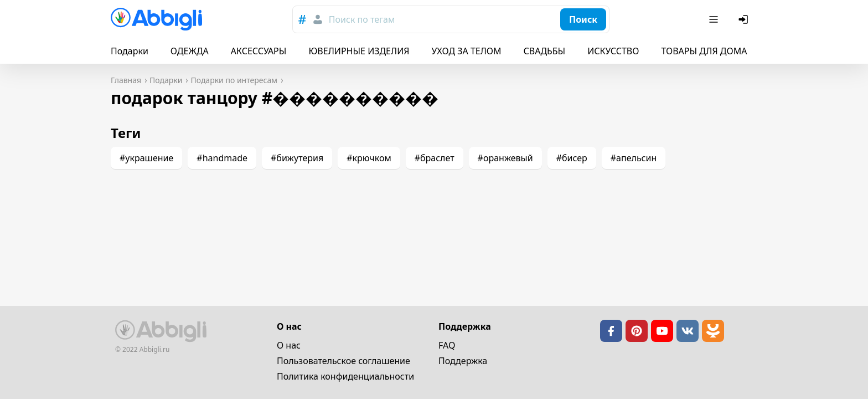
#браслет (435, 158)
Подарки (130, 51)
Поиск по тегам (362, 19)
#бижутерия (297, 158)
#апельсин (634, 158)
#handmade (222, 158)
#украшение (146, 158)
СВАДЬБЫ (545, 51)
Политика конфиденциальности (345, 376)
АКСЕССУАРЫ (259, 51)
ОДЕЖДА (190, 51)
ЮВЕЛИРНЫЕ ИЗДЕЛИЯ (359, 51)
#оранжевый (505, 158)
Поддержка (463, 361)
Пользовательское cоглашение (343, 361)
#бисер (572, 158)
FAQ (447, 345)
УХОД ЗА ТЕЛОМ (467, 51)
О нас (289, 345)
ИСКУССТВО (613, 51)
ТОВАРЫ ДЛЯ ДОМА (704, 51)
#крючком (369, 158)
